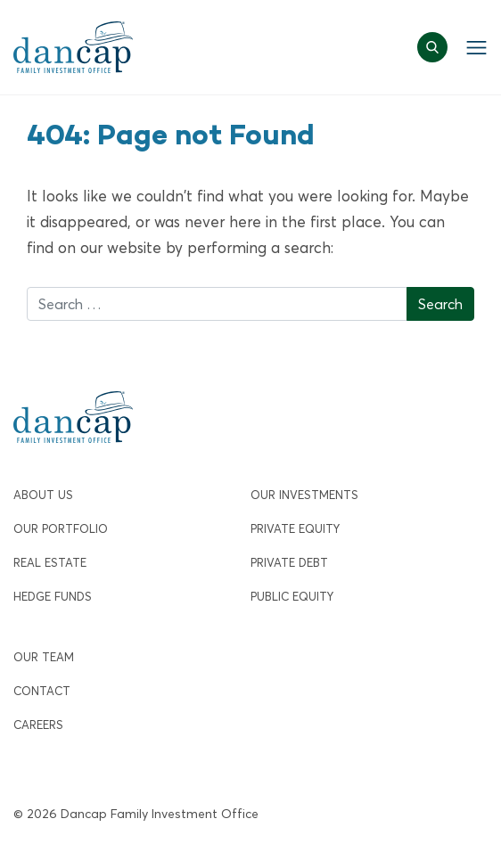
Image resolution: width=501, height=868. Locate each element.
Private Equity (295, 529)
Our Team (44, 657)
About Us (43, 495)
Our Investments (304, 495)
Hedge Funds (53, 597)
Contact (42, 691)
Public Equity (292, 597)
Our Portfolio (61, 529)
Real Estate (50, 563)
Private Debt (289, 563)
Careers (38, 725)
